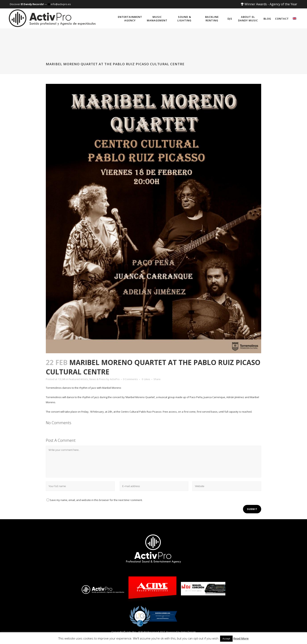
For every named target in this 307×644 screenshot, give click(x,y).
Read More (241, 638)
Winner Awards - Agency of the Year (269, 4)
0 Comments (130, 379)
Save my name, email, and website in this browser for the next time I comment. (96, 500)
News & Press (98, 379)
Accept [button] (226, 639)
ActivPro (115, 379)
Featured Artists (79, 379)
